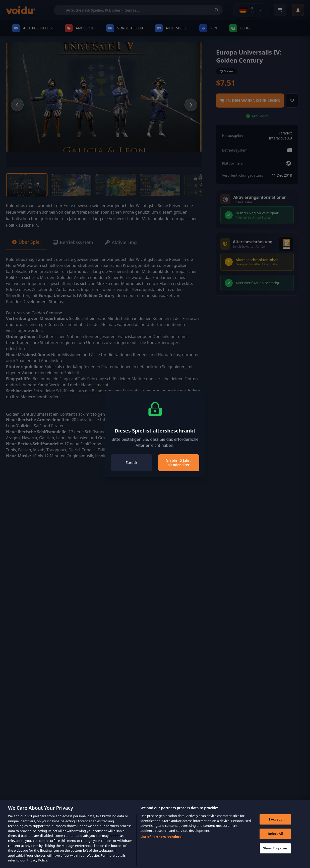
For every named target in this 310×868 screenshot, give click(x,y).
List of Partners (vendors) (161, 843)
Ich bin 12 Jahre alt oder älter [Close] (179, 463)
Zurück (131, 463)
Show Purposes (275, 855)
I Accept (275, 826)
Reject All (275, 841)
